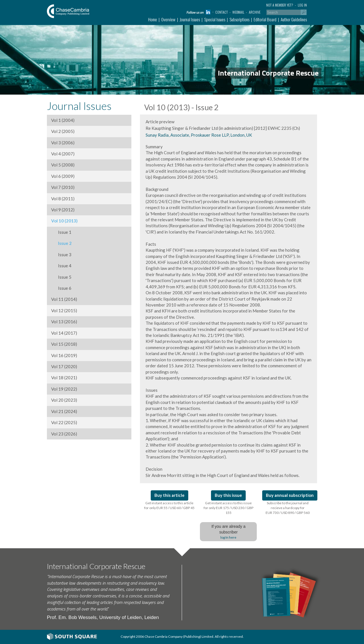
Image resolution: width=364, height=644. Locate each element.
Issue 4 (61, 266)
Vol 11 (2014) (64, 299)
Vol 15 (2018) (64, 344)
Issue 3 (61, 255)
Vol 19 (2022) (64, 389)
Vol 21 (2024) (64, 411)
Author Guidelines (294, 19)
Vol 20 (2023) (64, 400)
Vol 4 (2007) (63, 154)
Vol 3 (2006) (63, 143)
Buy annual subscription (290, 495)
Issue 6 (61, 288)
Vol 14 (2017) (64, 333)
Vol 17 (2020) (64, 366)
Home (153, 19)
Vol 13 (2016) (64, 322)
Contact (222, 12)
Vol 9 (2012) (63, 210)
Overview (168, 19)
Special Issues (215, 19)
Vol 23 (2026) (64, 434)
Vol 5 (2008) (63, 165)
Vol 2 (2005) (63, 131)
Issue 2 (61, 243)
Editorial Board (265, 19)
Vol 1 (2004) (63, 120)
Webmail (238, 12)
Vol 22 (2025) (64, 422)
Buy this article (169, 495)
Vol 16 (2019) (64, 355)
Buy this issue (228, 495)
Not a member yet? (280, 5)
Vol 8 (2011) (63, 199)
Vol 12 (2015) (64, 310)
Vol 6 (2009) (63, 176)
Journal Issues (190, 19)
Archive (255, 12)
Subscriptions (239, 19)
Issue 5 (61, 277)
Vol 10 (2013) (64, 221)
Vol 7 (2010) (63, 187)
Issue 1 (61, 232)
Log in (302, 5)
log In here (228, 537)
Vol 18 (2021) (64, 378)
